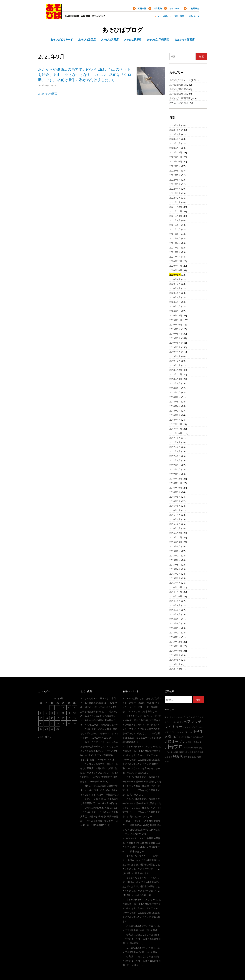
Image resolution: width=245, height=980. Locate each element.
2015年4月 (175, 569)
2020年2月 (175, 306)
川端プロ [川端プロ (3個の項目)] (174, 747)
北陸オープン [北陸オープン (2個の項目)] (175, 741)
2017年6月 (175, 451)
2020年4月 (175, 297)
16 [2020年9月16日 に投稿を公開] (58, 718)
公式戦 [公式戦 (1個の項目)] (182, 737)
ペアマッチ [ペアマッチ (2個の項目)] (193, 721)
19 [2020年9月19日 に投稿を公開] (74, 718)
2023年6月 (175, 125)
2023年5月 (175, 130)
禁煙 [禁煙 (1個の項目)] (201, 752)
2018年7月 (175, 392)
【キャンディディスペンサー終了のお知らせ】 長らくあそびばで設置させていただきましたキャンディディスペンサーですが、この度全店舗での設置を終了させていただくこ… (142, 725)
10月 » (48, 737)
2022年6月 (175, 180)
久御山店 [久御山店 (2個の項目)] (172, 736)
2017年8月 (175, 442)
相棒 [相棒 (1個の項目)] (192, 752)
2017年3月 (175, 465)
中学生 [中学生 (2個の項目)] (198, 731)
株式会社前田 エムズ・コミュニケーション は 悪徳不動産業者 (142, 738)
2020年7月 (175, 284)
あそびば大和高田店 (180, 98)
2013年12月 (176, 642)
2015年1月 (175, 583)
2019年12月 (176, 315)
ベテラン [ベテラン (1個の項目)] (180, 722)
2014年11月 (176, 592)
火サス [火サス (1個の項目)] (187, 752)
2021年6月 (175, 234)
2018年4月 (175, 406)
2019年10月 (176, 325)
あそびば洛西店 (178, 85)
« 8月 (41, 737)
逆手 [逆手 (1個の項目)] (185, 757)
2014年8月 (175, 605)
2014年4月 (175, 623)
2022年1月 (175, 202)
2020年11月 (176, 266)
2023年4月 (175, 134)
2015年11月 (176, 537)
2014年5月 (175, 619)
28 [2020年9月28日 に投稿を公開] (47, 729)
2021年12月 (176, 207)
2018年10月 (176, 379)
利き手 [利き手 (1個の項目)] (201, 737)
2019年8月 (175, 334)
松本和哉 (148, 711)
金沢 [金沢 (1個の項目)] (189, 757)
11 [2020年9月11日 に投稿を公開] (69, 713)
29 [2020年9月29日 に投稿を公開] (52, 729)
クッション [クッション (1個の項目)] (178, 717)
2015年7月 (175, 556)
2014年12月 (176, 587)
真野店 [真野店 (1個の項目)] (196, 752)
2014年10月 (176, 596)
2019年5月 (175, 347)
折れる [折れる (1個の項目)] (196, 748)
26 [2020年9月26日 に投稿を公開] (74, 723)
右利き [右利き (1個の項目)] (189, 742)
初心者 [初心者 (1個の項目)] (195, 737)
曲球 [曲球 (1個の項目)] (176, 752)
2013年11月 (176, 646)
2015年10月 (176, 542)
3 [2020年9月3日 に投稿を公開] (63, 708)
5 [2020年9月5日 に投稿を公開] (74, 708)
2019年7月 (175, 338)
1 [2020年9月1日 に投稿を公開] (52, 708)
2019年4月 (175, 352)
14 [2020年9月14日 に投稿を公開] (47, 718)
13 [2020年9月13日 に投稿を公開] (41, 718)
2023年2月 (175, 143)
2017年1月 (175, 474)
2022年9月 (175, 166)
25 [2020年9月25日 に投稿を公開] (69, 723)
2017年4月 (175, 460)
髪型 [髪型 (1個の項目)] (199, 757)
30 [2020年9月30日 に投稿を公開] (58, 729)
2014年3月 (175, 628)
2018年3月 (175, 411)
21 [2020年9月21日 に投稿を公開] (47, 723)
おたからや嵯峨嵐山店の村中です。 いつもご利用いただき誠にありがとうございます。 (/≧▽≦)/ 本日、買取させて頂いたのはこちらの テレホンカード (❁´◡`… (99, 729)
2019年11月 (176, 320)
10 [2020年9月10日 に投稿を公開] (63, 713)
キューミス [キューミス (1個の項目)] (169, 717)
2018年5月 (175, 402)
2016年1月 (175, 528)
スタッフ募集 (162, 16)
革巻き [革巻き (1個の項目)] (194, 757)
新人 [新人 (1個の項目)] (172, 752)
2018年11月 (176, 374)
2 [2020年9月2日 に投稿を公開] (58, 708)
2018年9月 (175, 383)
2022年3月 (175, 193)
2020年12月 (176, 261)
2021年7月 (175, 229)
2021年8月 (175, 225)
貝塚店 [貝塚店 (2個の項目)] (178, 756)
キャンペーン (175, 8)
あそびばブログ (123, 30)
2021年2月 (175, 252)
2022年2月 (175, 198)
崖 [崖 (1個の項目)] (200, 742)
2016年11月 (176, 483)
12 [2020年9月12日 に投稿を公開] (74, 713)
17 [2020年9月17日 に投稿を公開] (63, 718)
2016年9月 (175, 492)
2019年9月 (175, 329)
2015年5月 (175, 565)
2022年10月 (176, 161)
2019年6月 (175, 343)
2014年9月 (175, 601)
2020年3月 (175, 302)
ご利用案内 (194, 8)
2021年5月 (175, 238)
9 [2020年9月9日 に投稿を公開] (58, 713)
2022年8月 (175, 171)
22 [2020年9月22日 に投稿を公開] (52, 723)
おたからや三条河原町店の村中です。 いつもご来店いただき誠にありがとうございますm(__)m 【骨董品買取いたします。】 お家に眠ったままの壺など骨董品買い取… (100, 795)
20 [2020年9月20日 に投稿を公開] (41, 723)
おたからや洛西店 (47, 93)
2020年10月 (176, 270)
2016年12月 (176, 479)
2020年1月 (175, 311)
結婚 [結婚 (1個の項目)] (166, 757)
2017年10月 (176, 433)
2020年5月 (175, 293)
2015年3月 (175, 574)
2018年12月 (176, 370)
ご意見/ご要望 (178, 16)
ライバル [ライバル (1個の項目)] (176, 732)
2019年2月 (175, 361)
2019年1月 (175, 365)
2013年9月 (175, 655)
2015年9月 (175, 546)
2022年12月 (176, 152)
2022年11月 (176, 157)
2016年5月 (175, 510)
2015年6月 (175, 560)
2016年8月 (175, 497)
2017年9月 (175, 438)
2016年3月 (175, 519)
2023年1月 (175, 148)
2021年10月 (176, 216)
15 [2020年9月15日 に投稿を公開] (52, 718)
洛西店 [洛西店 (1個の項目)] (181, 752)
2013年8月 (175, 660)
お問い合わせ (194, 16)
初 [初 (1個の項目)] (186, 737)
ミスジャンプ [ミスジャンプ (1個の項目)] (188, 727)
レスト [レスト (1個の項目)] (182, 732)
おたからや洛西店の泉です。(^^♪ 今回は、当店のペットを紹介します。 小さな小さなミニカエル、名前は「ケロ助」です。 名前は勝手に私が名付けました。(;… (85, 75)
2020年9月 (175, 275)
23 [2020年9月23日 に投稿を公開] (58, 723)
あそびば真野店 (178, 89)
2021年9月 (175, 220)
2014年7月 (175, 610)
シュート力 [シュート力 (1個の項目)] (171, 722)
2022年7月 (175, 175)
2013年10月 (176, 651)
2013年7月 (175, 664)
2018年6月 (175, 397)
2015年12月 (176, 533)
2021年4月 (175, 243)
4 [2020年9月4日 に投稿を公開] (69, 708)
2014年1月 (175, 637)
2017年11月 (176, 429)
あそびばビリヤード (180, 80)
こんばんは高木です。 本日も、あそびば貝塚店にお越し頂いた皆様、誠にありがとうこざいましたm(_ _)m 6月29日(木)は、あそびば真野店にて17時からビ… (99, 773)
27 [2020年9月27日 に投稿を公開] (41, 729)
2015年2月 (175, 578)
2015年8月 (175, 551)
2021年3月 (175, 248)
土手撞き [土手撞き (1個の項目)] (195, 742)
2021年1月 (175, 257)
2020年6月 (175, 288)
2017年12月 (176, 424)
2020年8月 (175, 279)
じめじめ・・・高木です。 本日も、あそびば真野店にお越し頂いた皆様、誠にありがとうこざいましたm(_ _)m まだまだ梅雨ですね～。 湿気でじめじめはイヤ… (99, 707)
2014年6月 (175, 614)
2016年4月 (175, 515)
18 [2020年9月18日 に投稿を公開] (69, 718)
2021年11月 (176, 211)
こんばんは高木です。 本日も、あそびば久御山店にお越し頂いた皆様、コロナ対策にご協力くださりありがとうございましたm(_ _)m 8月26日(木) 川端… (142, 934)
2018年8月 (175, 388)
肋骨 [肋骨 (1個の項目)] (170, 757)
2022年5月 (175, 184)
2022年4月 (175, 189)
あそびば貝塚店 (178, 94)
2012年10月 (176, 669)
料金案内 (158, 8)
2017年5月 (175, 456)
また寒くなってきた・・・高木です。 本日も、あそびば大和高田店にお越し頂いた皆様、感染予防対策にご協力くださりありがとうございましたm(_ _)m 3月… (142, 865)
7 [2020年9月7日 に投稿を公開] (47, 713)
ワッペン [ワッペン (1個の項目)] (189, 732)
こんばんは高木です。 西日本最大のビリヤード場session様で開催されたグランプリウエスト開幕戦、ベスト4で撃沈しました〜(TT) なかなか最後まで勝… (142, 786)
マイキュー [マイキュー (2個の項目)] (174, 726)
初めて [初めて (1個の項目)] (190, 737)
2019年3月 (175, 356)
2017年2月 (175, 469)
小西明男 (137, 834)
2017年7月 (175, 447)
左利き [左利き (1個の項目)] (186, 748)
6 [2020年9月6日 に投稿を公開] (41, 713)
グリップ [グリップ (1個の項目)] (186, 717)
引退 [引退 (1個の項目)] (191, 748)
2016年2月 (175, 524)
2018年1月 (175, 420)
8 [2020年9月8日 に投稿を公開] (52, 713)
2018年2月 (175, 415)
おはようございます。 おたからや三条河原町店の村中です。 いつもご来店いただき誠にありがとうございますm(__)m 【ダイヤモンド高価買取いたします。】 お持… (100, 751)
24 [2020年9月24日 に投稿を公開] (63, 723)
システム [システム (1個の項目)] (194, 717)
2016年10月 (176, 488)
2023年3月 (175, 139)
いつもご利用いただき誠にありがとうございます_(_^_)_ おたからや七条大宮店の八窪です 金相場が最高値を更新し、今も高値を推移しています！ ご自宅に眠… (99, 816)
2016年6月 (175, 506)
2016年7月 (175, 501)
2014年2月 (175, 633)
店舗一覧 (142, 8)
